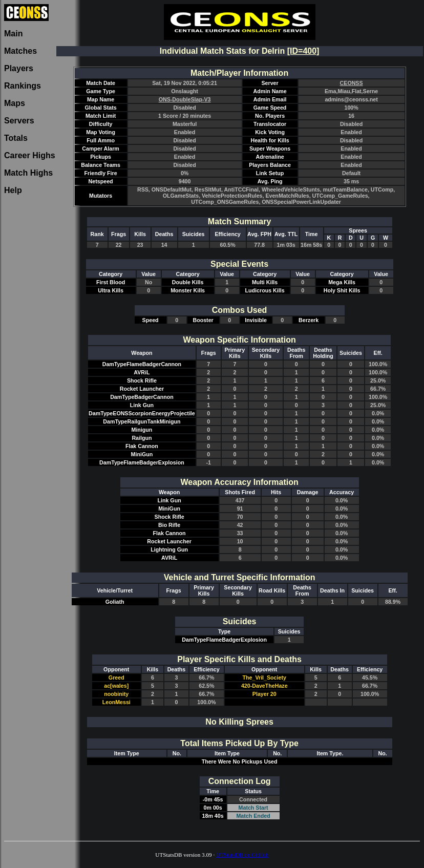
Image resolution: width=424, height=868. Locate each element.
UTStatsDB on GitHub (242, 855)
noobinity (116, 694)
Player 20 (264, 694)
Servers (19, 121)
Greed (116, 678)
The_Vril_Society (264, 678)
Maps (15, 103)
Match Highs (28, 173)
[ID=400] (303, 51)
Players (19, 68)
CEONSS (352, 83)
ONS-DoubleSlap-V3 (185, 99)
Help (13, 190)
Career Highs (30, 155)
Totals (16, 138)
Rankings (23, 86)
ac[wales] (116, 686)
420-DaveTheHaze (264, 686)
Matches (20, 51)
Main (13, 34)
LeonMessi (116, 702)
